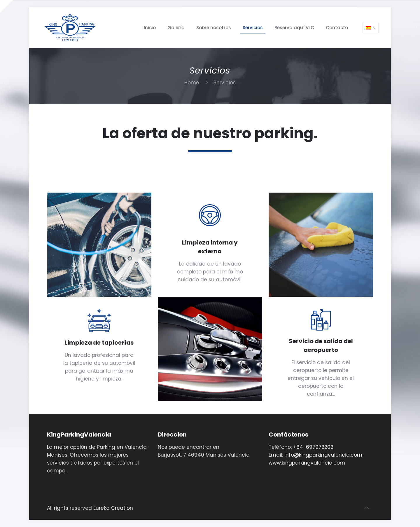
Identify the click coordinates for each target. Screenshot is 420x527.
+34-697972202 (313, 447)
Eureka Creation (113, 508)
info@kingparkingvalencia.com (323, 455)
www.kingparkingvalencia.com (307, 463)
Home (192, 83)
